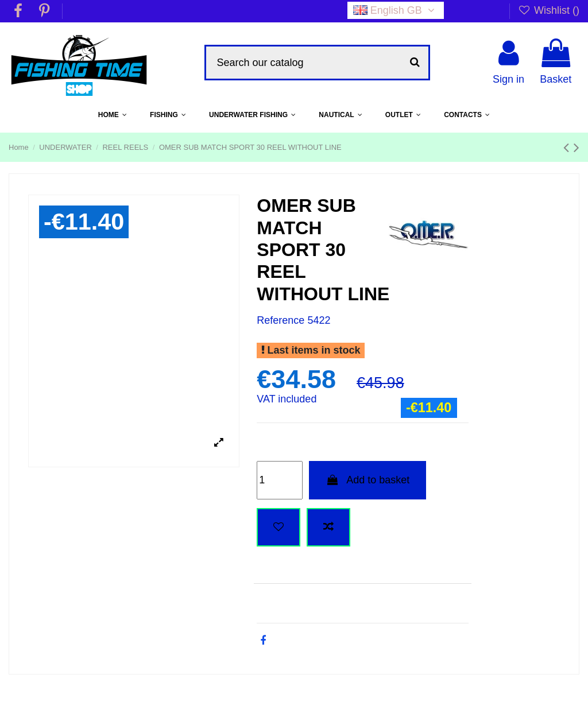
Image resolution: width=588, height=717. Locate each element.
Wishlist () (549, 10)
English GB (396, 10)
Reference (281, 320)
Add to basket (367, 480)
